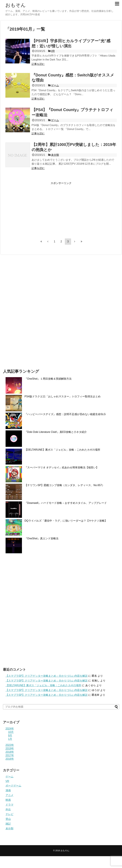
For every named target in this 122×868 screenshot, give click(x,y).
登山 (8, 819)
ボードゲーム (13, 786)
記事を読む (38, 64)
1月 (10, 739)
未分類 (55, 155)
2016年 (10, 759)
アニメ (9, 795)
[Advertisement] (33, 208)
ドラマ (9, 805)
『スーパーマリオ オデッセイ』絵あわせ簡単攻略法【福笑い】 (62, 467)
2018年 (10, 752)
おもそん (16, 5)
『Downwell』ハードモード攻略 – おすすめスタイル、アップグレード (66, 503)
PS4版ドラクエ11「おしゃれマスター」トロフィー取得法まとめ (63, 396)
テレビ (9, 814)
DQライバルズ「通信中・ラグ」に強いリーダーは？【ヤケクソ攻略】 (66, 521)
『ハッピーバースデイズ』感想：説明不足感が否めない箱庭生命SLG (65, 414)
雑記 (8, 824)
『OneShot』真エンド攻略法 (42, 538)
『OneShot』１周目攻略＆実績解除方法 (48, 379)
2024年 (10, 729)
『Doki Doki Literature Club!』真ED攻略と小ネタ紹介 (56, 432)
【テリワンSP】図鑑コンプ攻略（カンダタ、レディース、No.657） (65, 485)
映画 (8, 800)
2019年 (10, 748)
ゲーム (55, 85)
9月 (10, 735)
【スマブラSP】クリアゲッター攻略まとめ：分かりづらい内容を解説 (47, 676)
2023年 (10, 745)
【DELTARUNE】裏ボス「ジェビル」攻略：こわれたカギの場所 (62, 450)
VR (53, 51)
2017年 (10, 755)
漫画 (8, 790)
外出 (8, 809)
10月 (11, 732)
